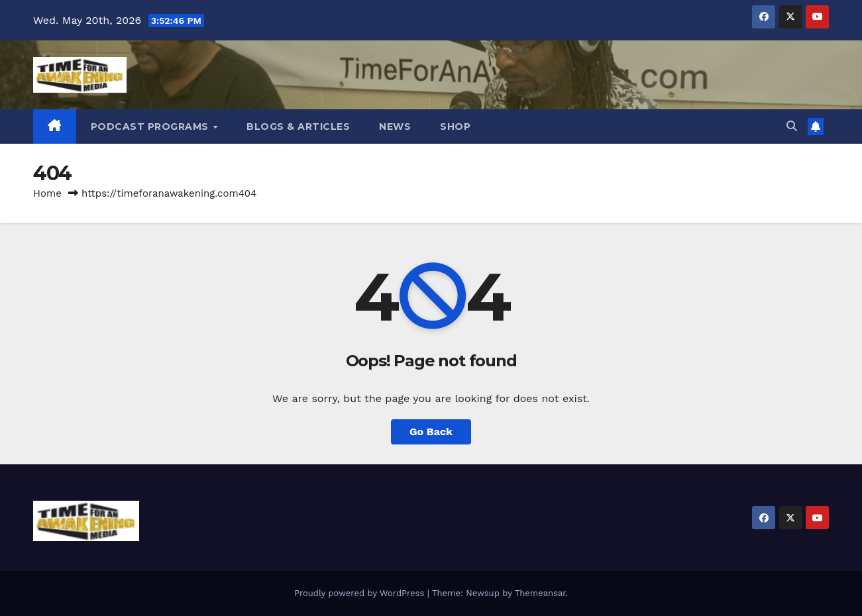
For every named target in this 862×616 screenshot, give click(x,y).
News (395, 127)
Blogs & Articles (298, 127)
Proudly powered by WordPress (361, 593)
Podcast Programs (151, 127)
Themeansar (540, 593)
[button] (792, 126)
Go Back (431, 432)
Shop (455, 127)
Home (47, 193)
